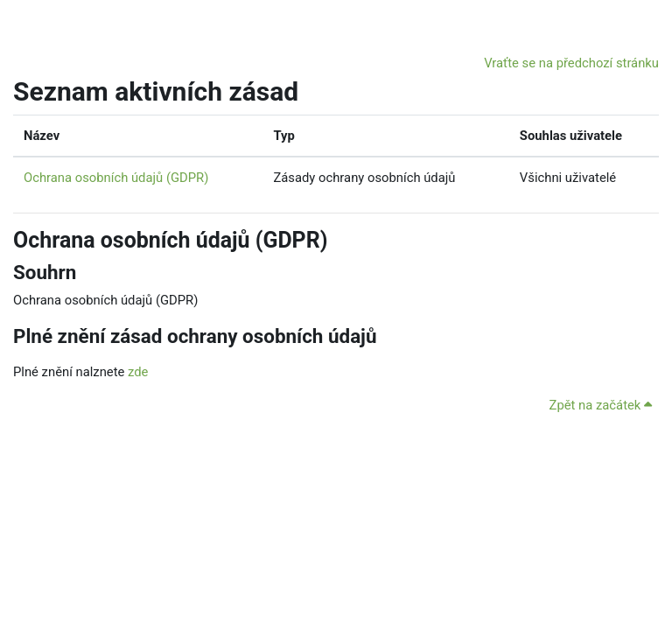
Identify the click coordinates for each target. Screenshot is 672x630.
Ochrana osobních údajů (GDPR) (116, 178)
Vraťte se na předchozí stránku (571, 63)
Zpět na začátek (601, 405)
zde (138, 372)
